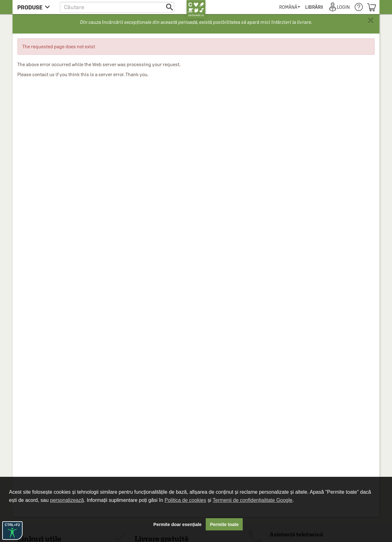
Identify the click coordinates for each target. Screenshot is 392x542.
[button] (117, 7)
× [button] (371, 20)
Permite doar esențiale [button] (177, 524)
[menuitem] (290, 7)
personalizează (67, 500)
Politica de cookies (185, 500)
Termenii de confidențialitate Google (252, 500)
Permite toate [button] (224, 524)
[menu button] (35, 7)
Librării (314, 7)
